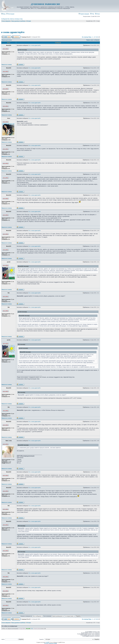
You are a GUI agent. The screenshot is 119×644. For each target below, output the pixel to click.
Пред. (90, 37)
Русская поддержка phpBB (51, 643)
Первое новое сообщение (93, 40)
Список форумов (6, 21)
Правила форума (84, 14)
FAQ (92, 14)
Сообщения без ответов (7, 19)
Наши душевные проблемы (18, 21)
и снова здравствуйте (13, 32)
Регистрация (10, 14)
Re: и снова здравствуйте (35, 45)
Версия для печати (7, 40)
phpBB (47, 642)
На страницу (85, 37)
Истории (29, 21)
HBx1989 (28, 629)
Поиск (97, 14)
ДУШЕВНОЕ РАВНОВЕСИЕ (46, 4)
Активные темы (19, 19)
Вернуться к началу (7, 65)
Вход (3, 14)
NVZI (32, 629)
